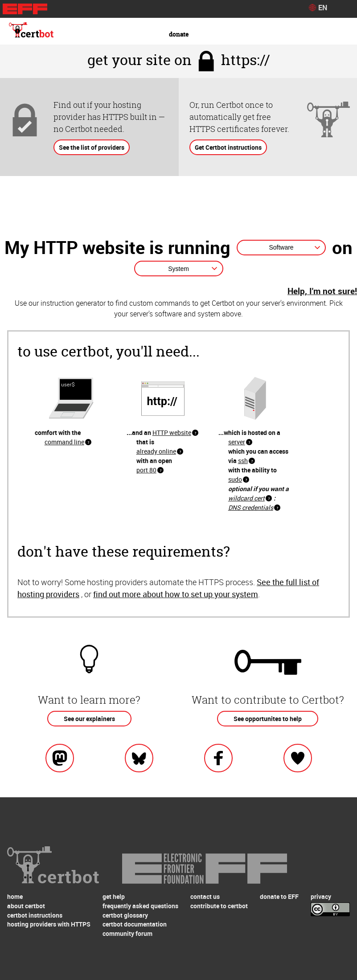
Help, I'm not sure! (322, 291)
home (15, 896)
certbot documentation (135, 924)
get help (114, 896)
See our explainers (89, 719)
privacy (321, 896)
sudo (235, 479)
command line (64, 442)
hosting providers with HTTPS (49, 924)
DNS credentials (251, 507)
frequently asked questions (140, 906)
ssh (243, 461)
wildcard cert (246, 498)
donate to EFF (279, 896)
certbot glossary (125, 915)
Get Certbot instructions (228, 147)
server (237, 442)
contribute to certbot (219, 906)
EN (323, 8)
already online (156, 451)
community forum (127, 933)
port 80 (146, 470)
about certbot (26, 906)
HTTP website (172, 433)
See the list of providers (92, 147)
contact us (205, 896)
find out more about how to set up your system (176, 594)
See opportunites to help (268, 719)
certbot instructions (35, 915)
